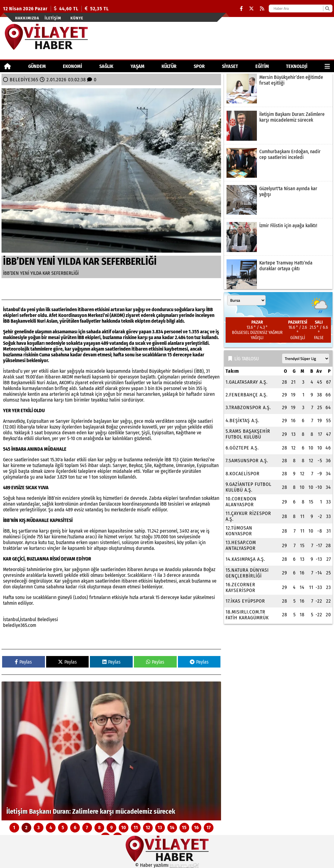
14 (172, 828)
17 (209, 828)
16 (196, 828)
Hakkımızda (27, 18)
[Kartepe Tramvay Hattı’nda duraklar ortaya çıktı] (278, 274)
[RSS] (262, 9)
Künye (77, 18)
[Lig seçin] (306, 358)
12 (148, 828)
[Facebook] (241, 9)
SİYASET (230, 66)
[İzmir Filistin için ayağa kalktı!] (278, 237)
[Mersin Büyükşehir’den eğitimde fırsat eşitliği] (278, 89)
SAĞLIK (106, 66)
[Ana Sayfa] (7, 66)
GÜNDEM (37, 66)
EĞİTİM (262, 66)
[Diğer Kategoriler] (327, 66)
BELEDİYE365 (24, 80)
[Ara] (327, 8)
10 (124, 828)
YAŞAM (138, 66)
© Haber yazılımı (167, 865)
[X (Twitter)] (251, 9)
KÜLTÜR (169, 66)
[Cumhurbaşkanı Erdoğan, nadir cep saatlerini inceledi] (278, 163)
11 (136, 828)
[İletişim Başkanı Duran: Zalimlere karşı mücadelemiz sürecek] (111, 751)
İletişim (53, 18)
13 (160, 828)
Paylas (23, 662)
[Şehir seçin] (246, 300)
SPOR (199, 66)
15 (184, 828)
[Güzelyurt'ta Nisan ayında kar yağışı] (278, 200)
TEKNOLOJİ (297, 66)
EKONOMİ (72, 66)
